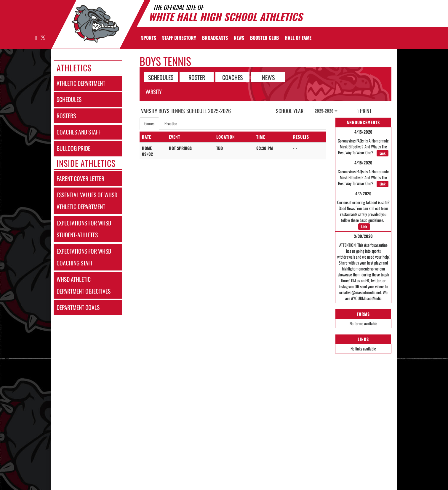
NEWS (268, 77)
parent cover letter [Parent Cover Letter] (80, 178)
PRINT (364, 111)
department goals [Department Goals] (78, 307)
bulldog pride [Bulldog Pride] (73, 148)
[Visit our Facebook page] (36, 38)
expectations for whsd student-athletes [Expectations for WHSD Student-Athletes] (84, 229)
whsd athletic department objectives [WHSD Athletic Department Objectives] (84, 285)
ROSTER (197, 77)
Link (383, 153)
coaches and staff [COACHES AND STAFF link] (79, 132)
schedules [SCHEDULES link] (69, 99)
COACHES (232, 77)
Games (149, 123)
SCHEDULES (161, 77)
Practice (171, 123)
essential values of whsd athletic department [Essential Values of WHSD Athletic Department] (87, 201)
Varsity (154, 92)
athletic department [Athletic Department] (81, 83)
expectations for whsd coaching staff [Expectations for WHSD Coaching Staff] (84, 257)
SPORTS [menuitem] (149, 38)
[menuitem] (179, 38)
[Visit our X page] (43, 38)
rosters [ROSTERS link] (66, 116)
